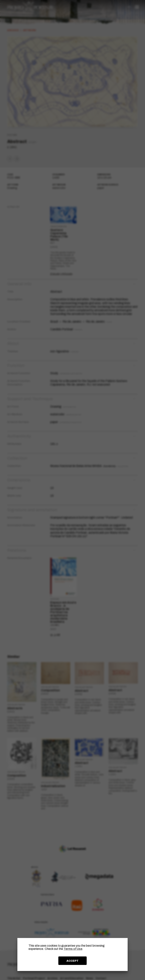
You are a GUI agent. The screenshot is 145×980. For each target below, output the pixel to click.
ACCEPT (72, 961)
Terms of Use (73, 949)
